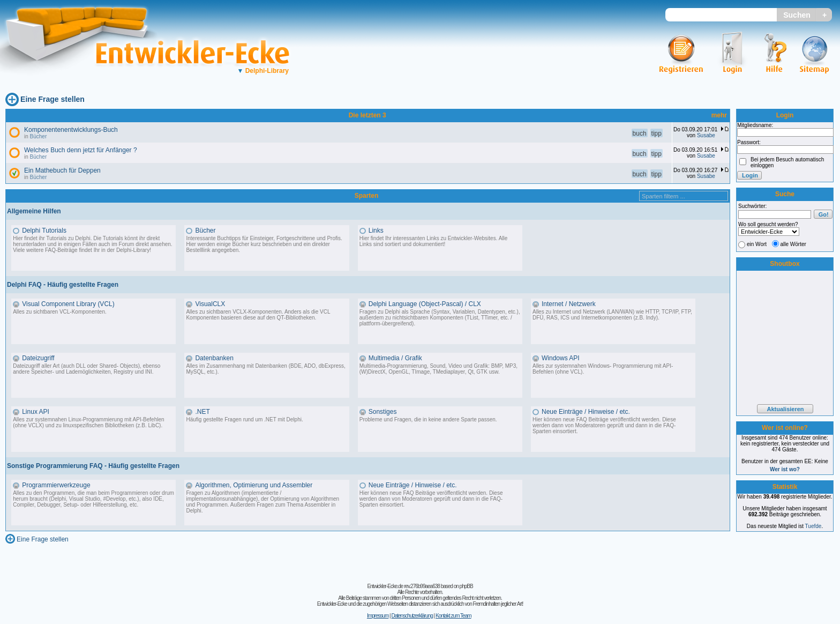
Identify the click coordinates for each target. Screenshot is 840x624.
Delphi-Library (263, 71)
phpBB (466, 586)
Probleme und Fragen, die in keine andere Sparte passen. (428, 419)
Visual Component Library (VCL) (68, 304)
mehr (719, 115)
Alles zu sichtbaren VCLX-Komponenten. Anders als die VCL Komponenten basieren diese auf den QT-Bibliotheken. (258, 315)
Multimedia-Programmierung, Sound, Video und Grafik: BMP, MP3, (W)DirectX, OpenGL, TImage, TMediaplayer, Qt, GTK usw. (438, 369)
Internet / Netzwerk (569, 304)
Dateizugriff (38, 358)
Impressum (378, 616)
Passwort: (749, 142)
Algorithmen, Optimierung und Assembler (254, 485)
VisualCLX (210, 304)
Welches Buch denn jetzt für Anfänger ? (81, 150)
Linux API (36, 412)
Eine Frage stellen (52, 99)
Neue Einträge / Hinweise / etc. (586, 412)
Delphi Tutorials (44, 231)
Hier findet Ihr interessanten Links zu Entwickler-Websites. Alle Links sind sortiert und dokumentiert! (434, 241)
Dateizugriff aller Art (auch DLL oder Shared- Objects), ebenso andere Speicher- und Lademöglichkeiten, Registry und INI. (87, 369)
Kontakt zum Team (453, 616)
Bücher (39, 136)
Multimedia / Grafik (395, 358)
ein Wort (757, 244)
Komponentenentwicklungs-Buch (71, 130)
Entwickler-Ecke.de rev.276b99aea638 (403, 586)
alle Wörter (793, 244)
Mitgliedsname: (755, 125)
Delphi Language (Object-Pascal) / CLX (425, 304)
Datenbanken (214, 358)
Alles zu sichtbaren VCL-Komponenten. (60, 312)
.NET (202, 412)
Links (376, 231)
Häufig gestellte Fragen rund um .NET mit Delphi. (244, 419)
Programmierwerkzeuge (56, 485)
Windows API (561, 358)
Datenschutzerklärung (412, 616)
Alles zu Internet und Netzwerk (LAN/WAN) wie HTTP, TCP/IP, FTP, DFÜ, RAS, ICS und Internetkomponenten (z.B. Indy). (612, 315)
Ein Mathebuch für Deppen (62, 170)
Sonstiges (383, 412)
